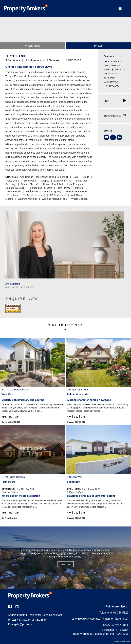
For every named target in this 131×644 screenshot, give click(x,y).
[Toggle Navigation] (120, 9)
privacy (124, 630)
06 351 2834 (37, 620)
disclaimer (108, 630)
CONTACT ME (65, 564)
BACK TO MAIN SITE (115, 625)
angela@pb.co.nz (22, 624)
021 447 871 (17, 620)
